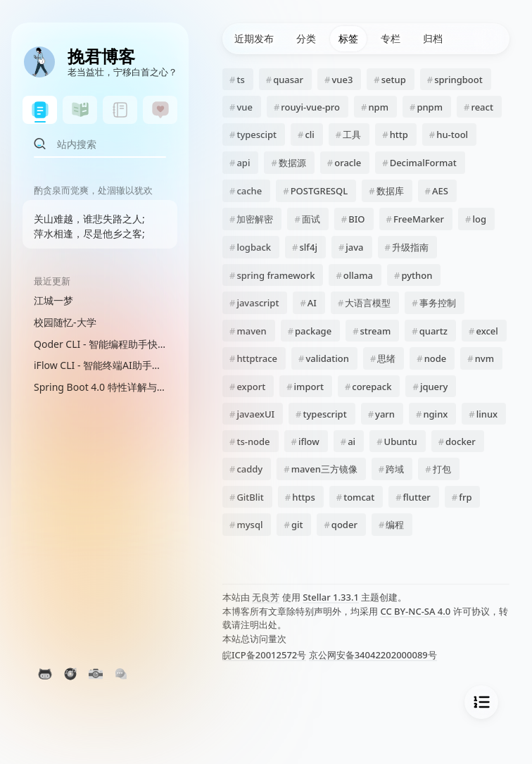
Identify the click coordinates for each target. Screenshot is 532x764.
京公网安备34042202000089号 (373, 655)
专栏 (391, 38)
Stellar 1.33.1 (331, 597)
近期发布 (254, 38)
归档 (433, 38)
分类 (306, 38)
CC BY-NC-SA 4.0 (415, 611)
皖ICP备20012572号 (264, 655)
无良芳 (266, 597)
